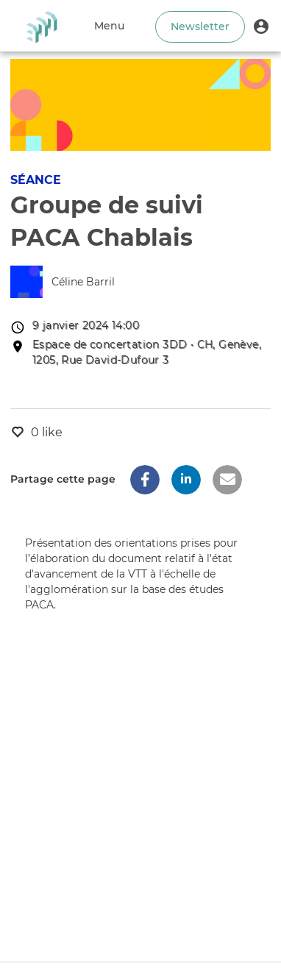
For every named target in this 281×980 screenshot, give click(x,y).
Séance (36, 180)
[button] (261, 26)
